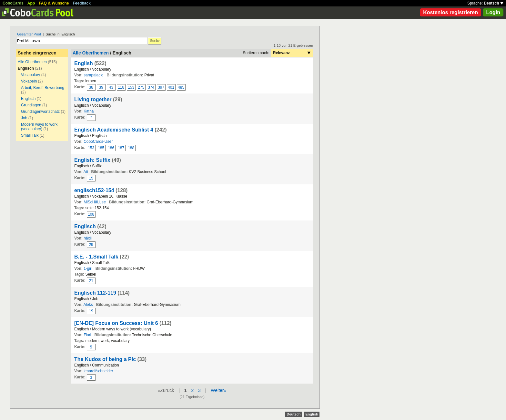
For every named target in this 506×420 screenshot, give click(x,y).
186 (111, 148)
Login (493, 12)
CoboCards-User (98, 142)
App (31, 3)
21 (91, 281)
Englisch (28, 99)
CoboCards (13, 3)
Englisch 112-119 (95, 293)
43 (111, 87)
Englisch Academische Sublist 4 (114, 130)
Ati (86, 172)
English (84, 63)
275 (141, 87)
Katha (89, 111)
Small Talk (30, 135)
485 (181, 87)
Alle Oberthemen (32, 62)
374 (151, 87)
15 (91, 178)
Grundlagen (31, 105)
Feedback (82, 3)
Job (24, 118)
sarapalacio (93, 75)
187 (121, 148)
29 (91, 245)
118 (121, 87)
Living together (93, 99)
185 (101, 148)
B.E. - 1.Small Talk (96, 257)
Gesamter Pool (29, 34)
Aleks (88, 305)
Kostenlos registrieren (450, 12)
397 (161, 87)
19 (91, 311)
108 (91, 214)
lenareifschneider (98, 371)
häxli (88, 238)
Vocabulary (30, 75)
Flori (87, 335)
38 (91, 87)
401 (171, 87)
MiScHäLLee (95, 202)
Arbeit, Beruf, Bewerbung (43, 88)
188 (131, 148)
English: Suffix (92, 160)
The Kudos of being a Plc (105, 359)
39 (101, 87)
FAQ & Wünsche (54, 3)
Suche (155, 41)
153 (131, 87)
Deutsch (494, 3)
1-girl (88, 269)
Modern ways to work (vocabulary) (39, 127)
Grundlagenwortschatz (40, 112)
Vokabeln (29, 81)
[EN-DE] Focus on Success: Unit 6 (116, 323)
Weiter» (218, 390)
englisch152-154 (94, 190)
